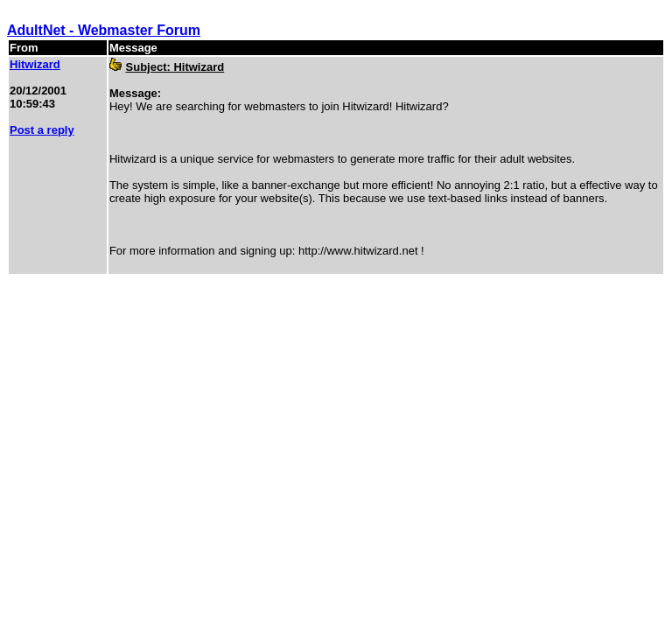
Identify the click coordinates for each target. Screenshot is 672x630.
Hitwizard (35, 64)
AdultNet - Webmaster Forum (104, 30)
